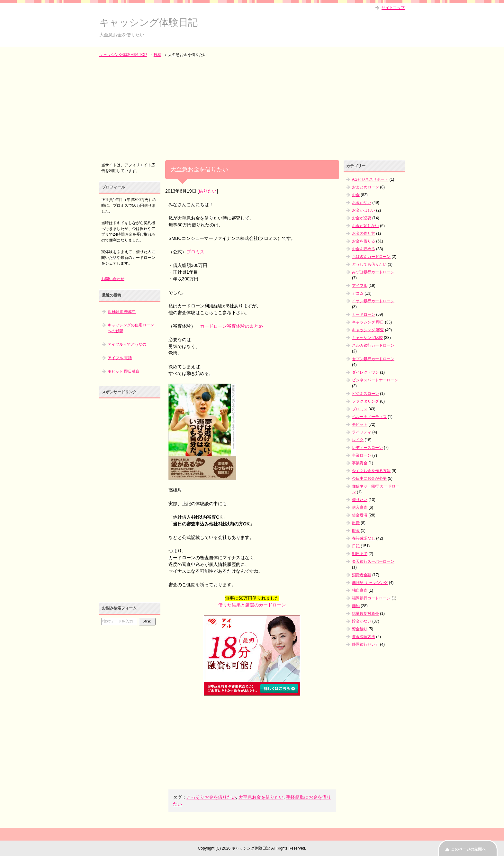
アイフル (360, 286)
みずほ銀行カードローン (373, 272)
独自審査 (360, 590)
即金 (356, 531)
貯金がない (362, 621)
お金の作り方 (364, 233)
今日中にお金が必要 (369, 478)
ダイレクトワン (365, 372)
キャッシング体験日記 (148, 22)
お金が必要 (362, 218)
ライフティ (362, 432)
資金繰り (360, 629)
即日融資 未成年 (122, 312)
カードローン (364, 314)
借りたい (208, 191)
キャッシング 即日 (368, 322)
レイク (358, 440)
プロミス (195, 252)
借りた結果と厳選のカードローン (252, 605)
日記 (356, 546)
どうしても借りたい (369, 264)
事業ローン (362, 455)
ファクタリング (365, 401)
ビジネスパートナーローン (375, 380)
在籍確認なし (364, 538)
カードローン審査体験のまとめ (231, 326)
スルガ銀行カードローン (373, 345)
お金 (356, 195)
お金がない (362, 203)
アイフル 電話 (120, 358)
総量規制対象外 (365, 614)
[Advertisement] (252, 109)
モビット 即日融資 (124, 371)
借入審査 (360, 507)
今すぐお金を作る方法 (371, 471)
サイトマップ (393, 8)
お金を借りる (364, 241)
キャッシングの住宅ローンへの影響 (131, 328)
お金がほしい (364, 210)
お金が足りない (365, 226)
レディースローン (367, 448)
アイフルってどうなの (127, 344)
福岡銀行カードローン (371, 598)
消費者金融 (362, 575)
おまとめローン (365, 187)
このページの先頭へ (468, 849)
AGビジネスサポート (370, 179)
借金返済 (360, 515)
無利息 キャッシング (370, 583)
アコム (358, 293)
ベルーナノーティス (369, 417)
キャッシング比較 (367, 338)
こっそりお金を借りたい (211, 797)
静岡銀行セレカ (365, 644)
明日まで (360, 554)
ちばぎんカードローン (371, 257)
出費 (356, 523)
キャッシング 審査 (368, 330)
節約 (356, 606)
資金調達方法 (364, 637)
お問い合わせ (113, 279)
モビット (360, 424)
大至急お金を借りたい (261, 797)
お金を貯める (364, 249)
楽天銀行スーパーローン (373, 561)
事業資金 (360, 463)
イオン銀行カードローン (373, 301)
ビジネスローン (365, 394)
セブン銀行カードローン (373, 359)
